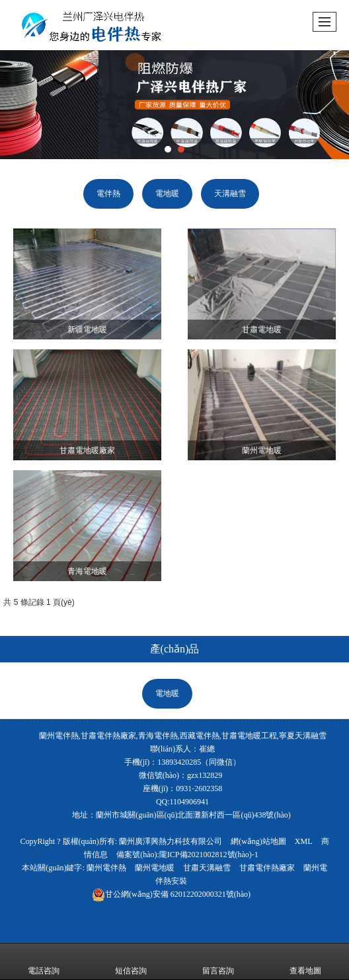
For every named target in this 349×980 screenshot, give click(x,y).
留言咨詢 (218, 962)
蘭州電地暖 (155, 868)
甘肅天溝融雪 (207, 868)
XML (304, 841)
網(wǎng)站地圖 (258, 841)
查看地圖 (305, 962)
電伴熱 (108, 193)
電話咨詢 (44, 962)
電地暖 (167, 193)
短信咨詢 (131, 962)
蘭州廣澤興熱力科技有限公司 (171, 841)
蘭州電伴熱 (106, 868)
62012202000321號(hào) (171, 894)
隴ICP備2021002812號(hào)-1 (209, 855)
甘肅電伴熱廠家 (267, 868)
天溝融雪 (230, 193)
